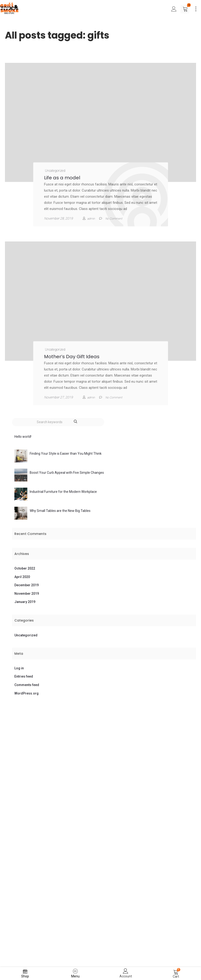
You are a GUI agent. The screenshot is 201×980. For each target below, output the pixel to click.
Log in (19, 668)
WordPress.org (27, 693)
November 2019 (27, 594)
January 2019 (25, 602)
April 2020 (22, 577)
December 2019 (27, 585)
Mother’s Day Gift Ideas (72, 357)
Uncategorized (55, 171)
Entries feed (24, 676)
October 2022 (25, 568)
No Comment (114, 398)
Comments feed (27, 685)
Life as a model (62, 178)
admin (91, 219)
